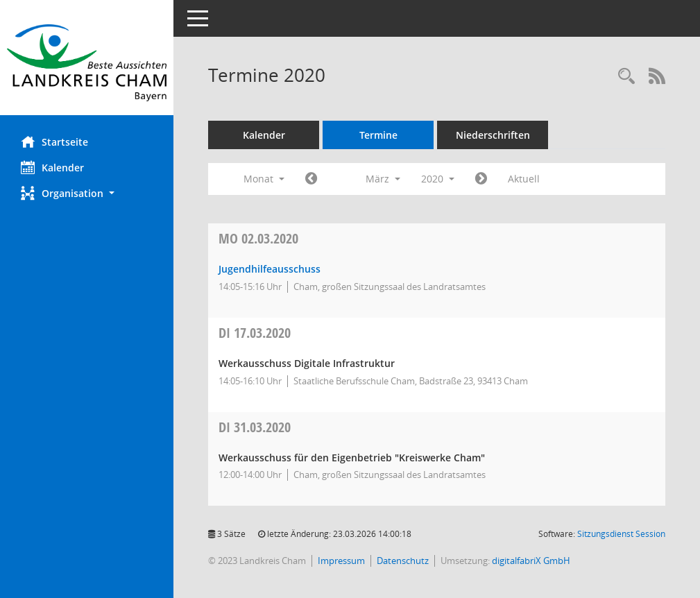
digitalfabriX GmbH (531, 561)
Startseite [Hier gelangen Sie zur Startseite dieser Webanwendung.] (54, 142)
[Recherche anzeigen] (626, 77)
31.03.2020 (255, 427)
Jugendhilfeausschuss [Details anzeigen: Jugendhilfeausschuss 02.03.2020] (270, 269)
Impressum (341, 561)
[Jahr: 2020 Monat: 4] (481, 179)
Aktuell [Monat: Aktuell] (524, 179)
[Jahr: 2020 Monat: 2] (311, 179)
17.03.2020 (255, 333)
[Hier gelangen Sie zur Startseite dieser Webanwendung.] (87, 63)
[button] (87, 193)
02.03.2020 (258, 238)
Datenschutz (403, 561)
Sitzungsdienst (621, 534)
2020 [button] (438, 179)
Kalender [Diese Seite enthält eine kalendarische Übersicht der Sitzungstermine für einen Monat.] (52, 167)
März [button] (383, 179)
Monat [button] (264, 179)
